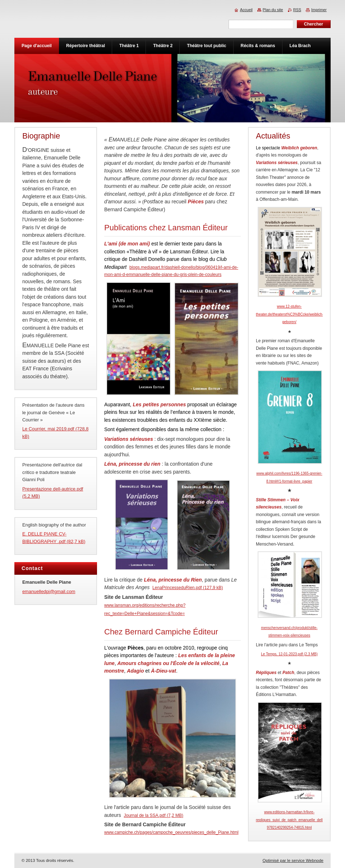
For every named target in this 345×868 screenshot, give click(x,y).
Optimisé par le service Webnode (293, 860)
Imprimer (319, 10)
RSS (297, 10)
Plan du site (273, 10)
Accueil (246, 10)
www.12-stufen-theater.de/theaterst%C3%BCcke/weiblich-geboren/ (290, 314)
